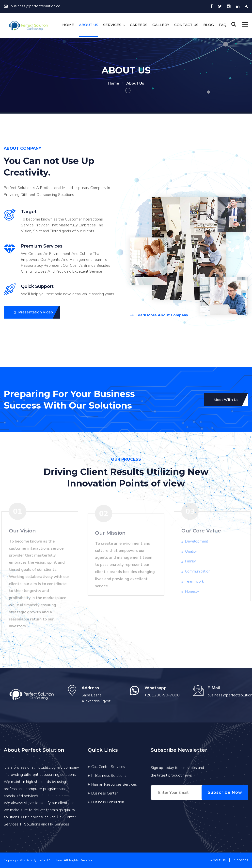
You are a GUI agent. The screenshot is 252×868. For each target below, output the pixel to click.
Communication (200, 571)
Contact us (186, 25)
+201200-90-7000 (162, 695)
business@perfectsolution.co (32, 6)
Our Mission (110, 535)
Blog (209, 25)
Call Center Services (108, 767)
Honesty (195, 591)
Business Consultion (108, 802)
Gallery (161, 25)
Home (68, 25)
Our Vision (20, 531)
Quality (193, 551)
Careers (139, 25)
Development (199, 541)
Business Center (105, 793)
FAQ (223, 25)
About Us (89, 25)
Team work (197, 581)
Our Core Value (204, 531)
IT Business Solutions (109, 776)
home (113, 83)
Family (193, 561)
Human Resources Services (114, 784)
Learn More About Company (159, 315)
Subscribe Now (225, 792)
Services (112, 25)
